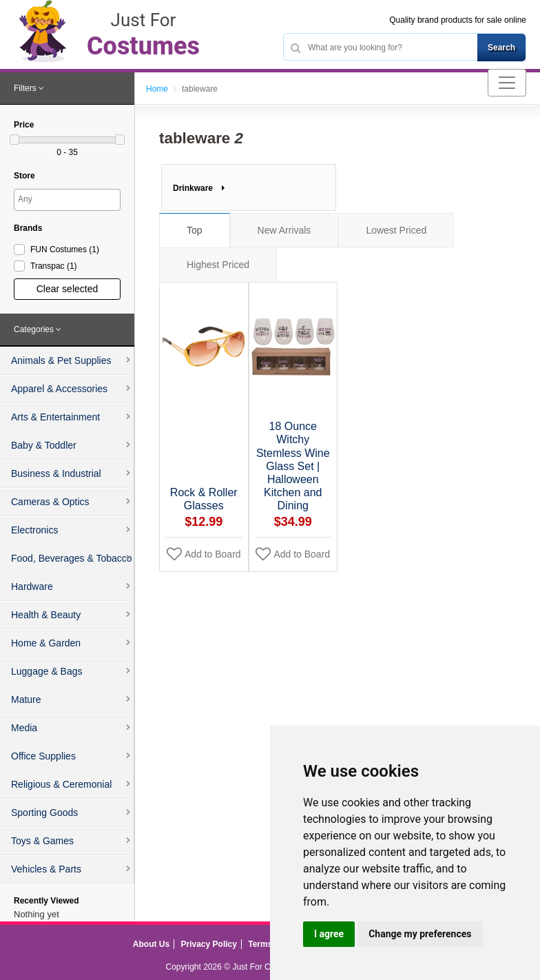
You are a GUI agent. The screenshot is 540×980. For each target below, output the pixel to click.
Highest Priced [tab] (218, 265)
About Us (151, 944)
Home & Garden (46, 643)
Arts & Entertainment (55, 417)
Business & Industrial (56, 473)
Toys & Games (42, 841)
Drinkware (199, 188)
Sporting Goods (44, 813)
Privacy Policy (209, 944)
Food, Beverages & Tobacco (72, 558)
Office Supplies (43, 756)
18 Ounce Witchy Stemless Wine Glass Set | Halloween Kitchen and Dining (293, 466)
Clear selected (67, 289)
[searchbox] (69, 199)
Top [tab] (195, 230)
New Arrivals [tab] (284, 230)
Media (24, 728)
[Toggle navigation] (507, 83)
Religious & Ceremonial (61, 784)
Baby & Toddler (44, 445)
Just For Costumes (267, 967)
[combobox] (67, 200)
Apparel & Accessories (59, 389)
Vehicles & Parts (46, 869)
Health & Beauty (46, 615)
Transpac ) (54, 266)
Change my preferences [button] (420, 934)
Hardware (32, 586)
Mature (26, 700)
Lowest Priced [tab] (396, 230)
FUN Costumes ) (65, 249)
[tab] (67, 89)
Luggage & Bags (47, 671)
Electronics (34, 530)
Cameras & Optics (50, 502)
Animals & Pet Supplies (61, 360)
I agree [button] (329, 934)
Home (157, 89)
